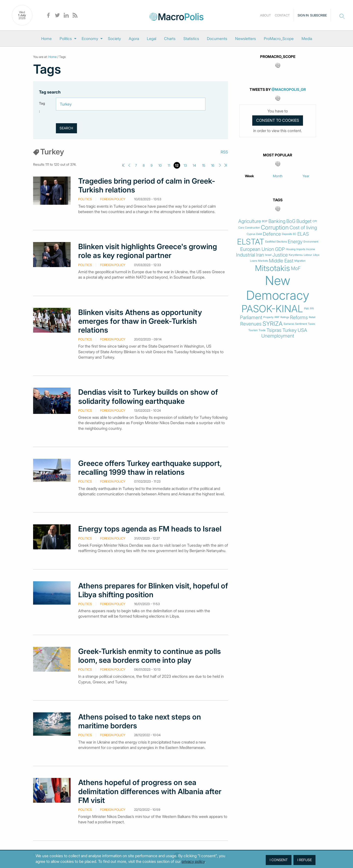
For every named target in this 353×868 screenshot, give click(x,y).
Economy (90, 39)
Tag (42, 103)
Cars (241, 228)
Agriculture (250, 221)
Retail (312, 317)
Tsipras (274, 330)
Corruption (275, 228)
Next (220, 165)
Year (306, 176)
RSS (224, 152)
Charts (170, 39)
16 (213, 165)
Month (278, 176)
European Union (257, 249)
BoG (291, 221)
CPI (315, 221)
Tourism (253, 330)
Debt (259, 234)
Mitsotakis (272, 268)
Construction (252, 228)
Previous (129, 165)
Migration (300, 261)
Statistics (191, 39)
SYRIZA (273, 324)
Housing (291, 249)
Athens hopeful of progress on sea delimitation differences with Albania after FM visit (150, 791)
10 (160, 165)
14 (194, 165)
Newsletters (246, 39)
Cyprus (251, 234)
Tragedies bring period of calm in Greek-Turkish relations (147, 185)
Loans (254, 261)
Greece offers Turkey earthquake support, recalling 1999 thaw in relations (150, 468)
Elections (282, 242)
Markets (263, 261)
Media (307, 39)
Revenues (251, 324)
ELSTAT (251, 242)
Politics (66, 39)
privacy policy (193, 861)
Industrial (246, 255)
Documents (217, 39)
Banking (277, 221)
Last (226, 165)
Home (46, 39)
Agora (134, 39)
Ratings (285, 317)
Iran (260, 255)
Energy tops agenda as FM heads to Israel (150, 529)
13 (185, 165)
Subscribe (319, 15)
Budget (304, 221)
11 (169, 165)
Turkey (290, 330)
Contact (282, 15)
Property (268, 317)
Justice (280, 255)
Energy (295, 242)
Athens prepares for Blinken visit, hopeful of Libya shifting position (153, 590)
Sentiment (301, 324)
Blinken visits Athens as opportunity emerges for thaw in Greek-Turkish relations (140, 321)
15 (204, 165)
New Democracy (278, 288)
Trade (262, 330)
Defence (272, 234)
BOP (265, 221)
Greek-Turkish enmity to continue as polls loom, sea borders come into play (150, 656)
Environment (311, 242)
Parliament (251, 318)
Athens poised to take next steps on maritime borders (140, 721)
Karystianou (296, 255)
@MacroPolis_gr (289, 89)
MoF (296, 268)
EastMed (270, 242)
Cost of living (303, 228)
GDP (280, 249)
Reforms (299, 318)
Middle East (281, 261)
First (123, 165)
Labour (308, 255)
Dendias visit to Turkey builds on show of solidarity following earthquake (148, 396)
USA (302, 330)
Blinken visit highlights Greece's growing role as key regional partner (148, 251)
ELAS (303, 234)
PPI (312, 309)
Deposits (287, 234)
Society (114, 39)
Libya (316, 255)
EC (295, 234)
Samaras (289, 324)
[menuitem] (46, 39)
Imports (301, 249)
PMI (306, 309)
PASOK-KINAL (272, 309)
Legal (151, 39)
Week (249, 176)
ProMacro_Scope (279, 39)
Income (311, 249)
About (265, 15)
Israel (268, 255)
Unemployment (278, 336)
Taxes (311, 324)
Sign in (303, 15)
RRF (277, 317)
